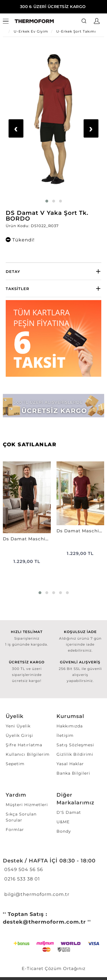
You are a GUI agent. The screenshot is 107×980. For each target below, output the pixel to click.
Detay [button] (13, 271)
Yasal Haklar (70, 764)
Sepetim (15, 764)
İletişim (65, 735)
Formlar (15, 830)
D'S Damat (69, 812)
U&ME (63, 822)
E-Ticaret (33, 968)
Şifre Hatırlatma (24, 745)
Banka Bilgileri (73, 773)
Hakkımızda (70, 726)
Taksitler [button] (18, 289)
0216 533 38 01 (21, 879)
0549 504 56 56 (23, 869)
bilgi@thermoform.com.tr (36, 894)
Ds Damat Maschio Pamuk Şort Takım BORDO (80, 531)
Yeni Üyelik (18, 726)
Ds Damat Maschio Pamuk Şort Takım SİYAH (27, 539)
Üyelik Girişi (19, 735)
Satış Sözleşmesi (75, 745)
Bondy (64, 831)
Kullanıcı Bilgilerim (28, 754)
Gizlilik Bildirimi (75, 754)
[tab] (53, 271)
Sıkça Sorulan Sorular (21, 817)
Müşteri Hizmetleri (27, 805)
